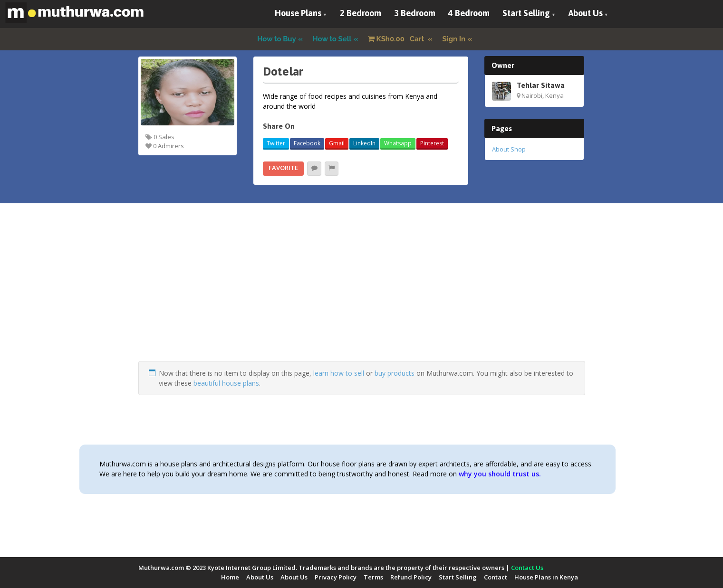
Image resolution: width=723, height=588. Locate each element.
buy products (395, 373)
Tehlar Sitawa (541, 85)
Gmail (337, 143)
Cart (397, 39)
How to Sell (332, 39)
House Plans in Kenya (546, 577)
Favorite (283, 168)
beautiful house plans (226, 383)
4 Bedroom (469, 13)
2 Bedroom (361, 13)
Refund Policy (411, 577)
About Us (586, 13)
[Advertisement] (362, 294)
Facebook (307, 143)
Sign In (454, 39)
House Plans (298, 13)
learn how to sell (339, 373)
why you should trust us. (500, 474)
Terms (373, 577)
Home (230, 577)
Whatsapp (398, 143)
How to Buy (277, 39)
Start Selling (526, 13)
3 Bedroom (415, 13)
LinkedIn (364, 143)
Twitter (276, 143)
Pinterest (432, 143)
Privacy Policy (336, 577)
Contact (496, 577)
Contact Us (527, 568)
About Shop (509, 149)
